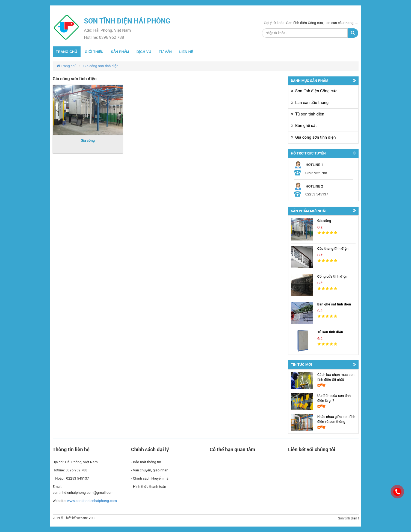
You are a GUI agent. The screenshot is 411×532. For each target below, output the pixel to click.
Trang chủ (67, 52)
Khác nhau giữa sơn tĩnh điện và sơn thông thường (336, 420)
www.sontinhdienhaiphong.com (92, 501)
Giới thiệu (94, 52)
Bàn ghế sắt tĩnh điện (334, 304)
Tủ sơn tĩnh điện (310, 114)
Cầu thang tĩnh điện (333, 249)
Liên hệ (186, 52)
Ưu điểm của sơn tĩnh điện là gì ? (334, 398)
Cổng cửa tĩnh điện (332, 276)
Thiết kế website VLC (79, 518)
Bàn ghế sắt (306, 126)
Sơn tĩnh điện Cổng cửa (304, 23)
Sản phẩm (120, 52)
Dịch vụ (144, 52)
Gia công (88, 140)
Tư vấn (165, 52)
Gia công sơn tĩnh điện (101, 66)
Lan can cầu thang (339, 23)
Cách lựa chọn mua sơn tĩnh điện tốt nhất (336, 377)
